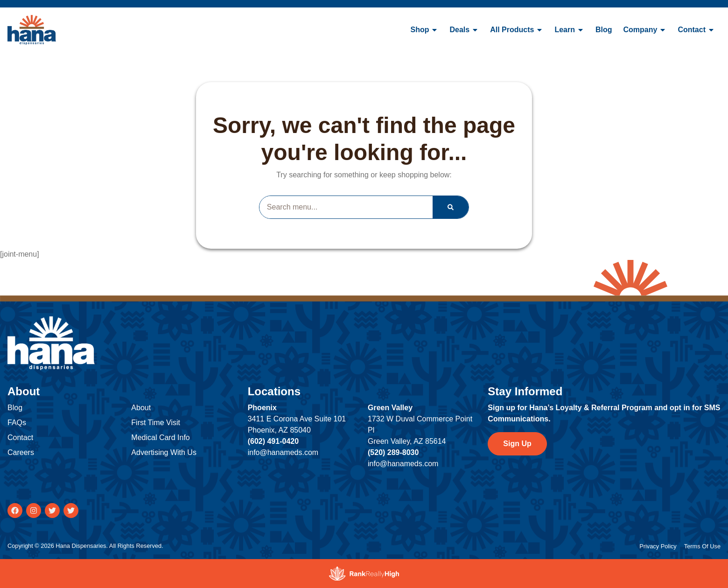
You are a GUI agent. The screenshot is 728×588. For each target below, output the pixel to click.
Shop (424, 30)
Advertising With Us (164, 452)
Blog (604, 30)
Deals (464, 30)
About (141, 408)
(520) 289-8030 (393, 452)
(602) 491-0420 (273, 441)
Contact (696, 30)
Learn (569, 30)
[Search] (451, 207)
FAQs (17, 423)
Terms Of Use (702, 546)
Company (645, 30)
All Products (517, 30)
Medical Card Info (160, 437)
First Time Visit (156, 423)
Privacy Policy (658, 546)
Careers (21, 452)
